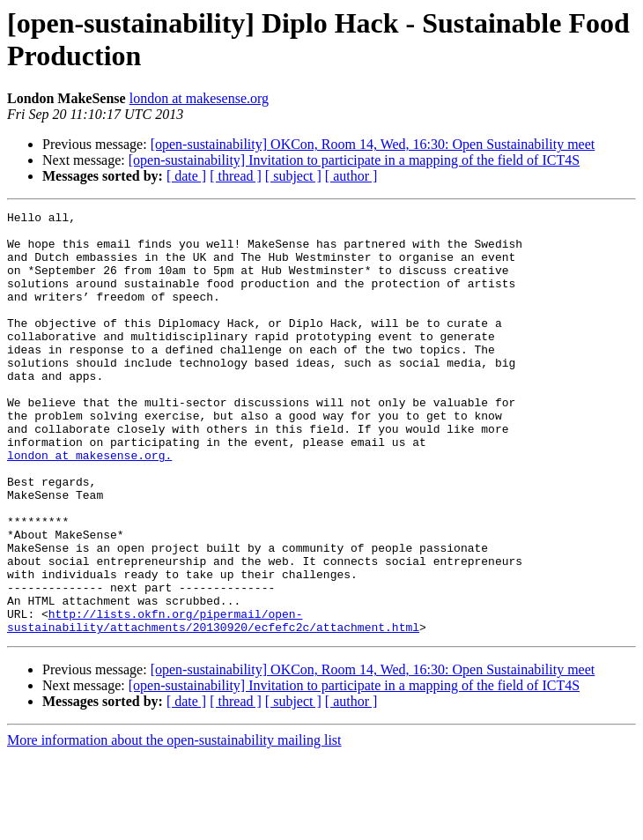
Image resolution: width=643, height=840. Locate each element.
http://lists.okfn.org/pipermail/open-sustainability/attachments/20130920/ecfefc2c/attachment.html (213, 703)
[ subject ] (293, 176)
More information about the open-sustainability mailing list (174, 825)
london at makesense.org (199, 98)
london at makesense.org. (89, 505)
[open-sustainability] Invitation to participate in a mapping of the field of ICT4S (354, 160)
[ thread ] (236, 176)
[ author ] (351, 176)
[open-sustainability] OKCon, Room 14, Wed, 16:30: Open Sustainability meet (373, 144)
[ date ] (186, 176)
